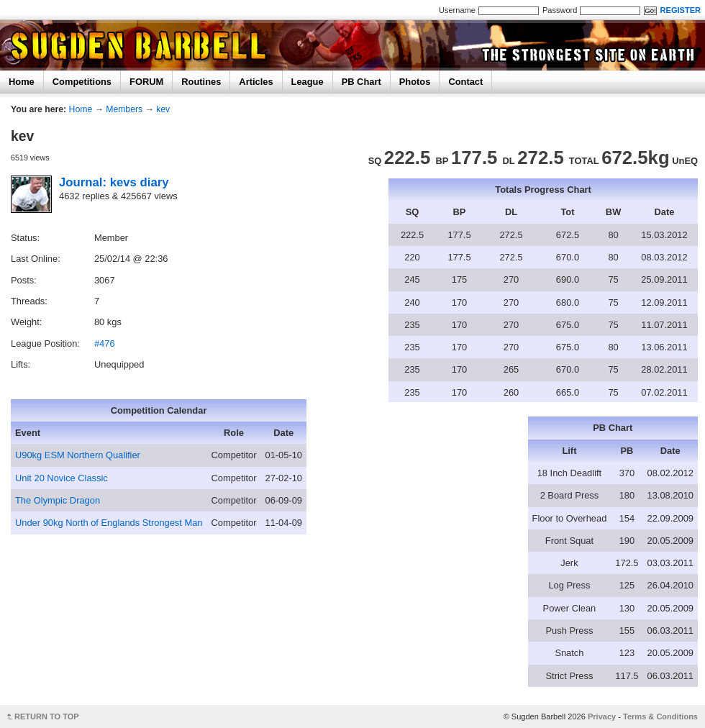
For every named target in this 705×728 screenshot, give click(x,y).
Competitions (82, 82)
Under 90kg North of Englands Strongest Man (109, 523)
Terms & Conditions (660, 716)
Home (22, 82)
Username (457, 10)
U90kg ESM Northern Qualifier (78, 455)
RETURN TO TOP (47, 716)
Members (124, 109)
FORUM (146, 82)
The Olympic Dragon (58, 500)
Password (560, 10)
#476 (105, 343)
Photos (415, 82)
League (308, 82)
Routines (201, 82)
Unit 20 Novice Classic (62, 478)
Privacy (602, 716)
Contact (465, 82)
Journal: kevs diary (114, 182)
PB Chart (361, 82)
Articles (256, 82)
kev (163, 109)
